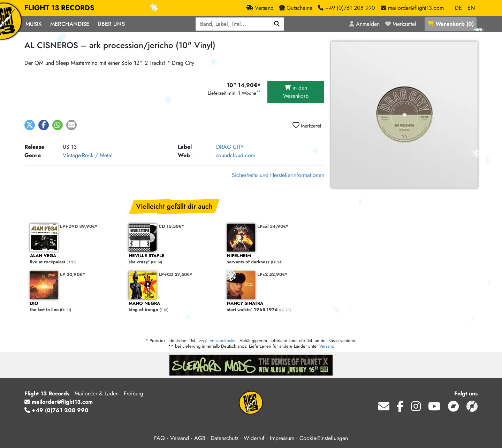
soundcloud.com (236, 155)
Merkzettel (307, 125)
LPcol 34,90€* (273, 226)
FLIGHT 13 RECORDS (59, 8)
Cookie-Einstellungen (324, 438)
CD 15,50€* (171, 226)
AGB (200, 438)
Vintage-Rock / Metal (88, 155)
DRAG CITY (230, 147)
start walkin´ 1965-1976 (273, 307)
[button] (30, 125)
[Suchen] (277, 24)
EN (471, 8)
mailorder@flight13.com (59, 402)
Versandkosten (223, 341)
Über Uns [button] (111, 24)
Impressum (282, 438)
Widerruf (254, 438)
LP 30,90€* (73, 274)
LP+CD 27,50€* (176, 274)
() (451, 24)
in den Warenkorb (296, 92)
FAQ (159, 438)
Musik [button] (34, 24)
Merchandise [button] (70, 24)
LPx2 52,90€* (272, 274)
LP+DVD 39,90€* (79, 226)
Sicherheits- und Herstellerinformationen (278, 175)
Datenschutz (225, 438)
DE (458, 8)
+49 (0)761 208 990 (56, 410)
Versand (327, 346)
